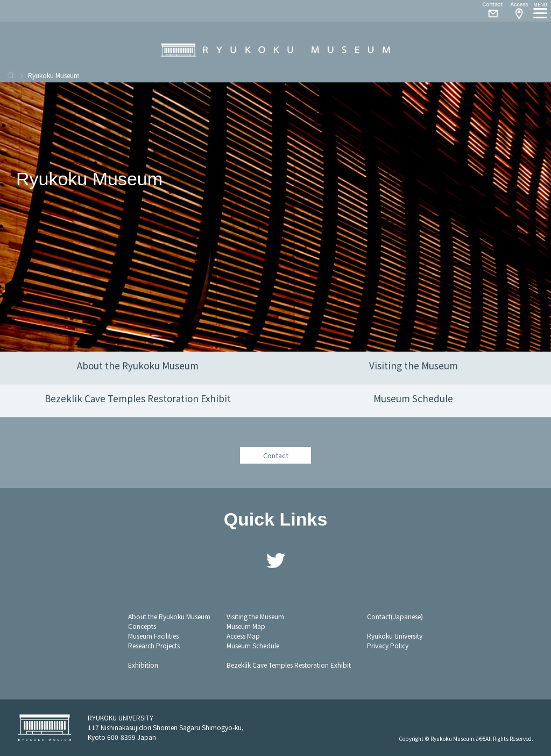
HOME (11, 75)
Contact (489, 11)
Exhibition (143, 665)
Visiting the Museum (255, 616)
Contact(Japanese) (395, 616)
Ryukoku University (395, 636)
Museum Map (246, 626)
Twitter (275, 561)
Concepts (142, 626)
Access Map (243, 636)
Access (519, 11)
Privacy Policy (388, 645)
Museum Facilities (153, 636)
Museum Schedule (253, 645)
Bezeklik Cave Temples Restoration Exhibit (289, 665)
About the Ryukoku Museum (169, 616)
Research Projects (154, 645)
